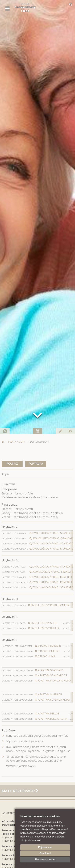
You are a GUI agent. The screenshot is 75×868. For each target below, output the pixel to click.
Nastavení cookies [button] (45, 859)
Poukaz (12, 464)
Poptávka (36, 464)
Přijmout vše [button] (45, 847)
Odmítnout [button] (45, 853)
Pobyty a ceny (16, 442)
